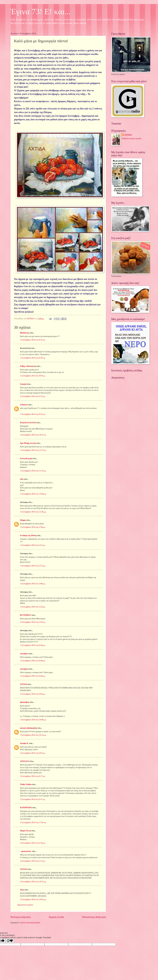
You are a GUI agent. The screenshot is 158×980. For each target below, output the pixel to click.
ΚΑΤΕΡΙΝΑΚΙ (26, 808)
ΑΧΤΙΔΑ (24, 684)
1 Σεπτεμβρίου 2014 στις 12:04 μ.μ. (33, 494)
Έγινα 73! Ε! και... (41, 12)
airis (22, 479)
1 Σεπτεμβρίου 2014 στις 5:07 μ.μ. (33, 622)
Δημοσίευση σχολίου (25, 905)
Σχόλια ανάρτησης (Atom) (30, 923)
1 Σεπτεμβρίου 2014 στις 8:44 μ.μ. (33, 661)
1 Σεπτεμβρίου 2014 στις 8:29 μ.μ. (33, 645)
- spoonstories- (26, 851)
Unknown (24, 405)
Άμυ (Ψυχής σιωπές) (28, 443)
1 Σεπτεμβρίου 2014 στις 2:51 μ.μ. (33, 545)
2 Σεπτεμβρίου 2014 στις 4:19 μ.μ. (33, 843)
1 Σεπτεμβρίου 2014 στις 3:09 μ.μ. (33, 584)
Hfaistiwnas (25, 333)
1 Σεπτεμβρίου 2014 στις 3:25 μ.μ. (33, 607)
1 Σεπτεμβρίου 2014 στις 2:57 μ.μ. (33, 566)
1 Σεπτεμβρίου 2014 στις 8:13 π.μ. (33, 340)
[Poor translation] (10, 941)
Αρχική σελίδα (56, 917)
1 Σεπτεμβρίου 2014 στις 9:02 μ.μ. (33, 694)
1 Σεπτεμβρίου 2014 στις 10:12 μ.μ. (33, 735)
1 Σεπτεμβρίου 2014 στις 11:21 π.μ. (33, 450)
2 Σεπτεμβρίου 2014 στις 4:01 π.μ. (33, 753)
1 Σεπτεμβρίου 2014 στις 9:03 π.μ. (33, 376)
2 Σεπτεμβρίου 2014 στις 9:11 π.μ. (33, 799)
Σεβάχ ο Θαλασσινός (28, 366)
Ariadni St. (24, 743)
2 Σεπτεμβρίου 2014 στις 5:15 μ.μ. (33, 861)
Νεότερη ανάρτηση (20, 917)
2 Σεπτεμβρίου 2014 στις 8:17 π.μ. (33, 776)
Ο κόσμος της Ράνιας (28, 535)
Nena (22, 890)
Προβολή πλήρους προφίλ (132, 139)
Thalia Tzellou (26, 784)
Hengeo (23, 520)
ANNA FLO (25, 761)
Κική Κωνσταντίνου (28, 423)
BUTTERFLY (26, 615)
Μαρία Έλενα (25, 831)
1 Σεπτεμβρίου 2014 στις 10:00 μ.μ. (33, 720)
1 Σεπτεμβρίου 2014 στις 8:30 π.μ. (33, 358)
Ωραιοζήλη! (25, 702)
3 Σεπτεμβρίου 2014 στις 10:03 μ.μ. (33, 899)
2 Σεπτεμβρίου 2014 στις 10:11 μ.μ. (33, 882)
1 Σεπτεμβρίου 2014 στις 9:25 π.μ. (33, 414)
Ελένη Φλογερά (26, 459)
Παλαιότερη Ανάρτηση (94, 917)
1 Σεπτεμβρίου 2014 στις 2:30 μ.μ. (33, 527)
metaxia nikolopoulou (29, 728)
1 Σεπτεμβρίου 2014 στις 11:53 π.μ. (33, 471)
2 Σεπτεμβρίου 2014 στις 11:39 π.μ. (33, 822)
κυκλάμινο (24, 654)
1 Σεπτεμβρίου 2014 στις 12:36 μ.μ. (33, 512)
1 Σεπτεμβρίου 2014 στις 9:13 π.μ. (33, 396)
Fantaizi (23, 384)
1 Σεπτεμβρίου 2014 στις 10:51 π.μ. (33, 435)
